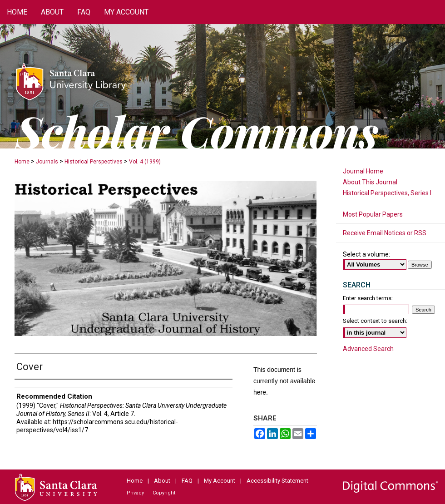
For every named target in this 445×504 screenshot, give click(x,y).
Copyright (164, 493)
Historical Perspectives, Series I (387, 193)
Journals (47, 162)
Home (22, 162)
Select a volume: (366, 254)
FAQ (187, 481)
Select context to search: (375, 321)
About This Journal (370, 182)
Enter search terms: (368, 298)
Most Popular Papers (373, 214)
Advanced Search (368, 349)
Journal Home (363, 171)
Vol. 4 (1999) (145, 162)
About (162, 481)
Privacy (135, 493)
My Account (220, 481)
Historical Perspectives (94, 162)
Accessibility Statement (277, 481)
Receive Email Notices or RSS (385, 233)
